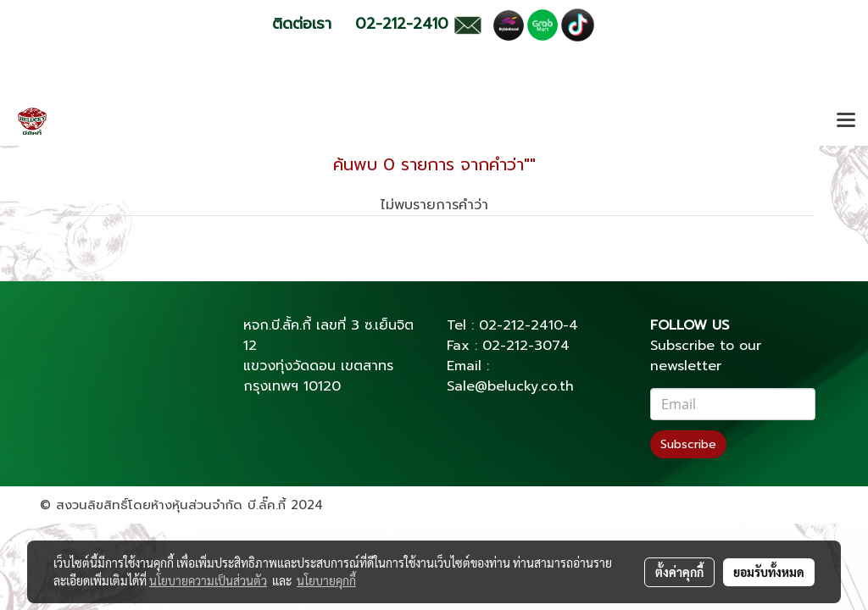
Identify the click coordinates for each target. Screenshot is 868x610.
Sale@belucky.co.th (510, 386)
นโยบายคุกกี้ (326, 580)
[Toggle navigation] (846, 121)
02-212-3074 (526, 346)
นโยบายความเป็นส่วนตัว (208, 580)
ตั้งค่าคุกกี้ (679, 572)
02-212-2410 (521, 325)
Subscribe (688, 444)
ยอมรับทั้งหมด (769, 572)
